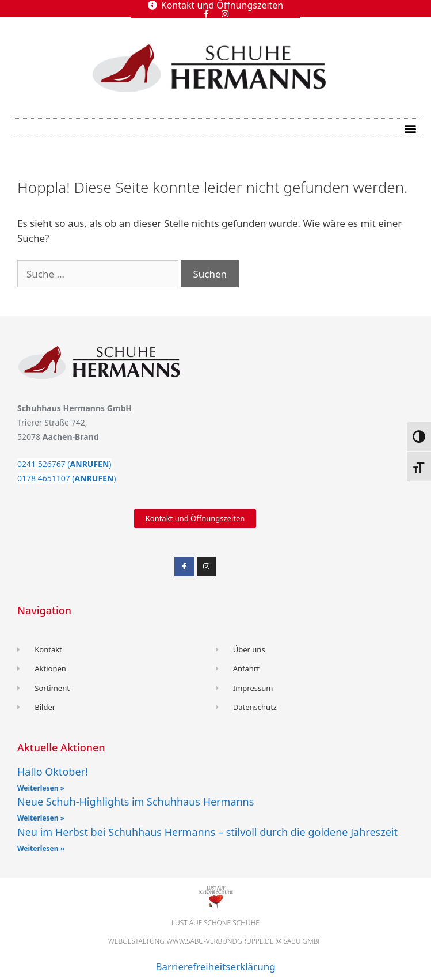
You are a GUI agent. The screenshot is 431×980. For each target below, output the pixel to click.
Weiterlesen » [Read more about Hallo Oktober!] (41, 788)
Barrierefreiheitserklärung (215, 966)
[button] (410, 128)
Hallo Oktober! (53, 772)
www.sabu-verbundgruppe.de (220, 941)
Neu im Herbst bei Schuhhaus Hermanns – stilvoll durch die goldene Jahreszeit (207, 832)
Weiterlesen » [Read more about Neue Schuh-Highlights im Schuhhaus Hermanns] (41, 818)
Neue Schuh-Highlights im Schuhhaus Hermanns (136, 802)
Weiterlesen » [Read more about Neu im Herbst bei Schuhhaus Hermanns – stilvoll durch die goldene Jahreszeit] (41, 848)
